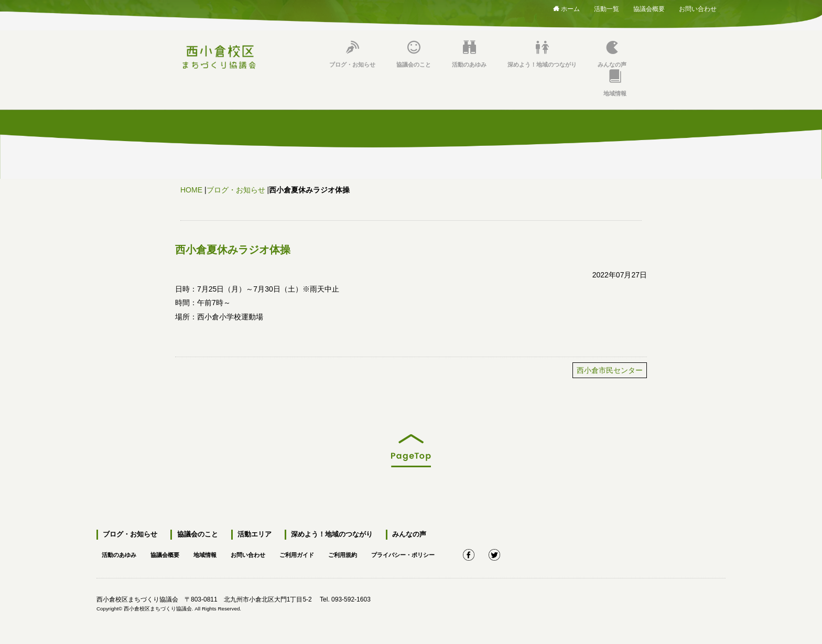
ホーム (566, 8)
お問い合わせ (698, 7)
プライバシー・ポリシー (423, 553)
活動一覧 (607, 7)
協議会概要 (649, 7)
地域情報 (615, 83)
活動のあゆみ (469, 54)
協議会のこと (414, 54)
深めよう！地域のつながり (542, 54)
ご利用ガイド (309, 553)
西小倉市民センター (610, 370)
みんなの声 (612, 54)
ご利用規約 (358, 553)
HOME (191, 190)
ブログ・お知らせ (352, 54)
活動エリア (252, 535)
